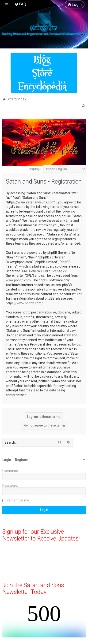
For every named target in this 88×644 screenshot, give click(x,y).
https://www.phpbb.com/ (24, 303)
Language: (34, 169)
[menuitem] (21, 4)
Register (22, 460)
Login (7, 460)
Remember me (18, 500)
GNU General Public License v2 (44, 271)
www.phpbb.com (18, 280)
